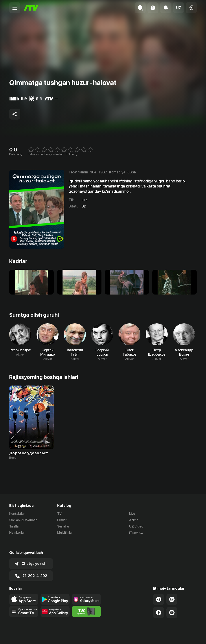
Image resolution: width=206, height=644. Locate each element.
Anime (134, 520)
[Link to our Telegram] (159, 589)
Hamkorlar (17, 533)
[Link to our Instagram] (172, 589)
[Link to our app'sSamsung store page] (86, 589)
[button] (178, 8)
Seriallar (63, 526)
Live (132, 514)
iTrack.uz (136, 533)
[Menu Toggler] (15, 8)
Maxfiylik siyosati (184, 636)
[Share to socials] (15, 114)
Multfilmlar (65, 533)
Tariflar (15, 526)
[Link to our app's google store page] (55, 589)
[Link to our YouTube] (172, 602)
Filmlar (62, 520)
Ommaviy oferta (154, 636)
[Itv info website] (86, 601)
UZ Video (136, 526)
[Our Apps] (24, 601)
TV (59, 514)
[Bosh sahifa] (31, 8)
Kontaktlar (17, 514)
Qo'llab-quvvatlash (23, 520)
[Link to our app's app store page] (24, 589)
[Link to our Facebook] (159, 602)
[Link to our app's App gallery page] (55, 601)
